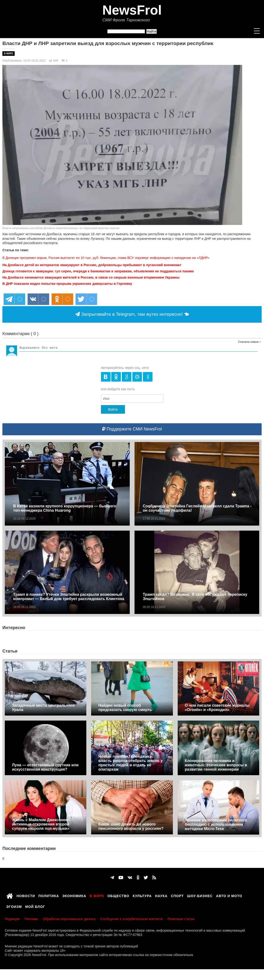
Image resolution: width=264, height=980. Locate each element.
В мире (9, 54)
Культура (142, 895)
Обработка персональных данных (69, 919)
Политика (49, 895)
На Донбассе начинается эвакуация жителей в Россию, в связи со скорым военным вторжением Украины (91, 277)
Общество (118, 895)
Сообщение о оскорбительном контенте (132, 919)
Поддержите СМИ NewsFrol (132, 429)
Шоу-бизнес (200, 895)
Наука (161, 895)
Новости (26, 895)
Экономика (74, 895)
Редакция (12, 919)
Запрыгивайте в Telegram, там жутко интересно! (132, 314)
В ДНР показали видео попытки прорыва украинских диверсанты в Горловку (67, 284)
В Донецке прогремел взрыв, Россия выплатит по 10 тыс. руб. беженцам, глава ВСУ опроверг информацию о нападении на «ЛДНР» (106, 258)
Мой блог (35, 906)
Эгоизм (14, 906)
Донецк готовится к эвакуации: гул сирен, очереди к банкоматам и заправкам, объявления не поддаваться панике (98, 271)
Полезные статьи (181, 919)
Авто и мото (229, 895)
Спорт (177, 895)
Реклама (31, 919)
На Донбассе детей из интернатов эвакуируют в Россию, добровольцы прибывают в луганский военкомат (92, 265)
